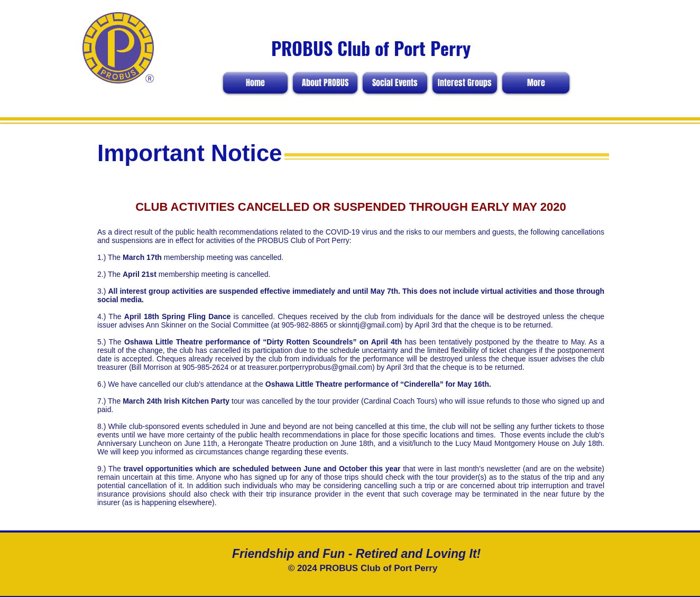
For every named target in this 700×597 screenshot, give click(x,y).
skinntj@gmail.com (370, 325)
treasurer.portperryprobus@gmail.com (310, 367)
